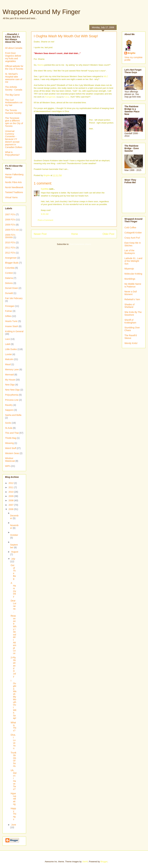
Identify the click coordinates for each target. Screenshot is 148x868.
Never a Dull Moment (131, 293)
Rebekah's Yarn (132, 299)
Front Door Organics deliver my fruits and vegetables (13, 57)
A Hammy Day (13, 590)
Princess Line (12, 400)
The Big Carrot (12, 95)
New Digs (10, 385)
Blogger (104, 862)
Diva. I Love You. (13, 741)
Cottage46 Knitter (133, 233)
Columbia (10, 268)
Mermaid (9, 375)
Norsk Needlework (14, 187)
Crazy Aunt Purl (132, 238)
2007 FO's (10, 214)
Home (75, 234)
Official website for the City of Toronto (14, 67)
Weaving (9, 443)
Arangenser (50, 97)
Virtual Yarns (11, 197)
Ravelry (9, 405)
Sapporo (9, 410)
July (13, 559)
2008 (11, 500)
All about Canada (14, 48)
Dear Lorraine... (13, 606)
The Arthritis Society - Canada (14, 88)
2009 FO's (10, 225)
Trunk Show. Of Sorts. (14, 759)
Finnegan (10, 306)
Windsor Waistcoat (10, 460)
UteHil (85, 862)
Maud (8, 364)
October (14, 535)
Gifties (8, 316)
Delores (9, 283)
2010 (11, 492)
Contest (9, 273)
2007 (11, 505)
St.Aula (9, 428)
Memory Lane (12, 369)
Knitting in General (14, 331)
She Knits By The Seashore (133, 313)
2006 (11, 509)
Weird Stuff (11, 448)
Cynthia (45, 189)
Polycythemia (12, 395)
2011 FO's (10, 248)
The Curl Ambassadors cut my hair (14, 103)
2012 (11, 483)
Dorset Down (12, 288)
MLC (106, 76)
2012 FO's (10, 253)
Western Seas (12, 453)
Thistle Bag (11, 438)
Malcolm (9, 359)
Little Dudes (11, 349)
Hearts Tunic (11, 321)
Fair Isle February (14, 298)
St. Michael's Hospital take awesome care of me (14, 78)
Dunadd (9, 293)
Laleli (8, 344)
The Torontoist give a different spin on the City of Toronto (14, 122)
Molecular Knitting (133, 274)
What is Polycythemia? (12, 154)
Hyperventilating (13, 799)
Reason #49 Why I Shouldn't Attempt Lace (14, 635)
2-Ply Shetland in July (13, 667)
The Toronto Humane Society (13, 112)
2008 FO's (10, 220)
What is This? (13, 727)
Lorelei (8, 354)
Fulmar (67, 97)
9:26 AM (45, 214)
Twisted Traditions (14, 192)
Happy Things (13, 814)
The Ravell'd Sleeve (131, 337)
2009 (11, 496)
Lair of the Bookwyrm (130, 252)
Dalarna (9, 278)
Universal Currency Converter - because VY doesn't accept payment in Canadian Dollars (14, 139)
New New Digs (12, 390)
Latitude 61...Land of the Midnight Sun (133, 261)
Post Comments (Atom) (80, 244)
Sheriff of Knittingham (130, 321)
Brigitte (132, 53)
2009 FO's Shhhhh (10, 236)
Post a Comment (45, 220)
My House (10, 380)
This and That (12, 433)
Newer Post (40, 234)
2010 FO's (10, 242)
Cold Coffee (130, 228)
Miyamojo (129, 269)
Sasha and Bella (13, 415)
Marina (41, 65)
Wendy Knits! (131, 343)
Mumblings (130, 279)
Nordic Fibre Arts (13, 182)
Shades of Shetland (129, 306)
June (14, 825)
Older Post (108, 234)
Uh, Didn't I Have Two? (14, 780)
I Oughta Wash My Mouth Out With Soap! (13, 699)
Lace (7, 339)
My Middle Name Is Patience (133, 285)
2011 (11, 487)
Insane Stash (12, 326)
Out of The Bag (13, 572)
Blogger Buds (12, 263)
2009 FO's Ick (12, 230)
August (15, 552)
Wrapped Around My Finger (41, 12)
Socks (8, 423)
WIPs (8, 466)
